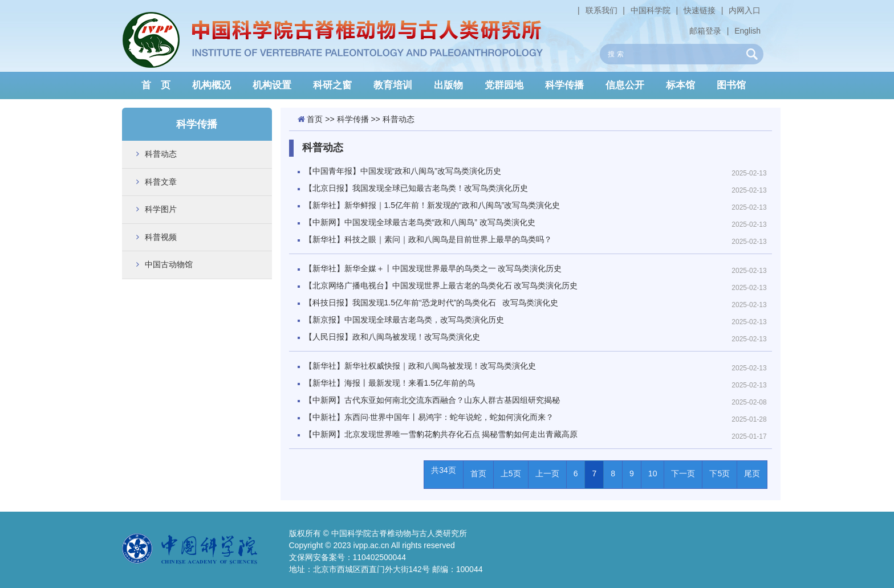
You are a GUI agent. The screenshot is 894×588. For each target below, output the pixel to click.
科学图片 (161, 209)
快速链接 (700, 10)
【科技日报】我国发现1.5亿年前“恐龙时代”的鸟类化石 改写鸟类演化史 (432, 303)
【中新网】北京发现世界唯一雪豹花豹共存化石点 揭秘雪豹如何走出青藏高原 (441, 434)
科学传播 (564, 85)
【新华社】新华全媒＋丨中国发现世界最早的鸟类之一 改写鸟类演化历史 (433, 268)
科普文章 (161, 182)
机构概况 (212, 85)
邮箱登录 (705, 31)
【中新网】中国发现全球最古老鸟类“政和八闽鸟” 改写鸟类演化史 (420, 222)
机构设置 (272, 85)
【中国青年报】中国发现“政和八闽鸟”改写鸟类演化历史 (403, 171)
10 (653, 473)
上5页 (511, 473)
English (747, 31)
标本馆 (680, 85)
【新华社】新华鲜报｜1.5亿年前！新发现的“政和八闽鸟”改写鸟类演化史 (432, 205)
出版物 (448, 85)
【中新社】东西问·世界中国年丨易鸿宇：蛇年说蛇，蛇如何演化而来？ (429, 417)
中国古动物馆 (169, 264)
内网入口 (745, 10)
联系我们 (602, 10)
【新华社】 (390, 383)
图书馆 (731, 85)
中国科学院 (651, 10)
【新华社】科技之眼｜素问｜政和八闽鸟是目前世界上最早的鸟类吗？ (428, 239)
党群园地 (504, 85)
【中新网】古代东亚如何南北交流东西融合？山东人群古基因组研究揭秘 (432, 400)
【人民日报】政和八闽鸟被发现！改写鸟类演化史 (392, 337)
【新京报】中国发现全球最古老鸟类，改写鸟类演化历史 (404, 320)
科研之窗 (332, 85)
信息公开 (625, 85)
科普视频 (161, 237)
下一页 (683, 473)
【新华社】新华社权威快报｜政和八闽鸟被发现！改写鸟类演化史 (420, 366)
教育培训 (393, 85)
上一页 (547, 473)
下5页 (720, 473)
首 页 (156, 85)
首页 (315, 119)
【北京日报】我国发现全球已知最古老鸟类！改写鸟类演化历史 (416, 188)
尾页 (752, 473)
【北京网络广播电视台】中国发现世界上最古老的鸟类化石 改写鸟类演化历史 (441, 285)
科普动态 (161, 154)
